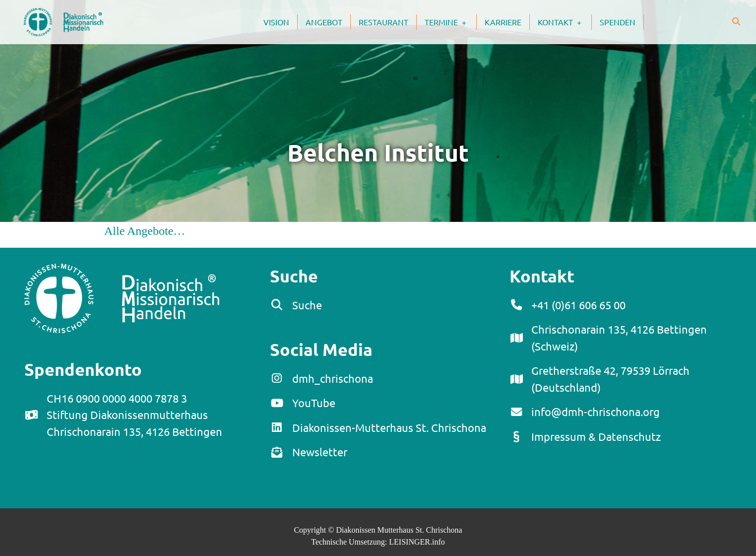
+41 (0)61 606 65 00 (578, 305)
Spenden (618, 22)
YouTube (314, 403)
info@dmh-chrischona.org (596, 412)
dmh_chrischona (333, 378)
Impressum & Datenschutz (596, 436)
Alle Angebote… (145, 231)
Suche (307, 305)
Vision (276, 22)
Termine (450, 22)
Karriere (503, 22)
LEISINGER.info (417, 542)
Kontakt (565, 22)
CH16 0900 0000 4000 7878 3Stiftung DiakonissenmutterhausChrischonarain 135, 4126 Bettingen (134, 415)
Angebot (324, 22)
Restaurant (383, 22)
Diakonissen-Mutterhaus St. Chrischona (389, 427)
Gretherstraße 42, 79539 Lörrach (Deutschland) (610, 379)
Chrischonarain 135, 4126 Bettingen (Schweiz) (619, 338)
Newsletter (320, 452)
